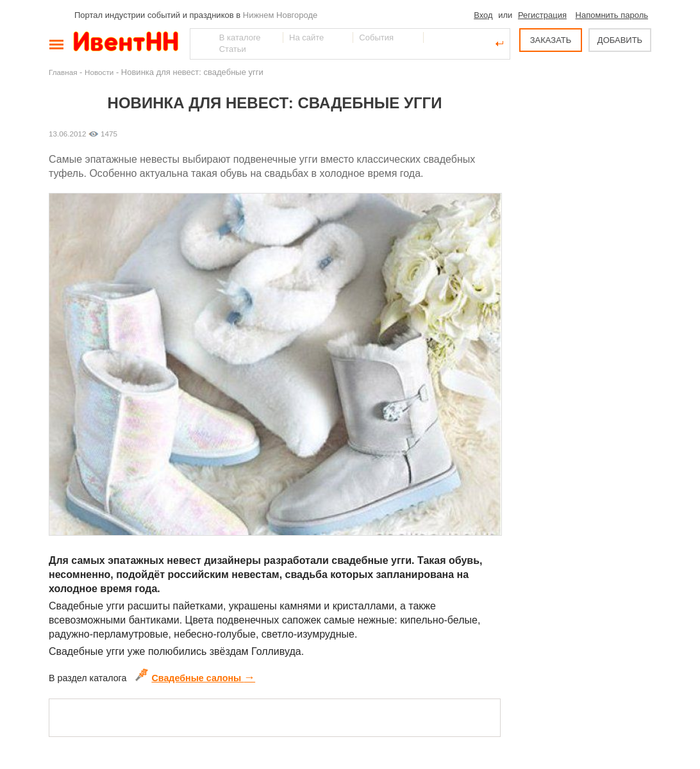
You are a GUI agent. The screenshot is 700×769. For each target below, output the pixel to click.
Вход (483, 15)
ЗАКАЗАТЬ (551, 40)
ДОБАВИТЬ (620, 40)
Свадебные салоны (195, 678)
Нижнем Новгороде (280, 15)
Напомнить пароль (612, 15)
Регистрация (542, 15)
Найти (201, 44)
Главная (63, 72)
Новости (99, 72)
